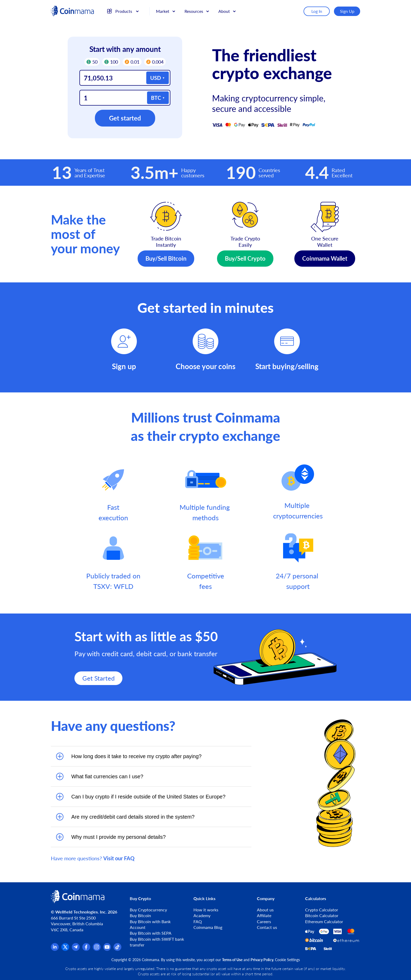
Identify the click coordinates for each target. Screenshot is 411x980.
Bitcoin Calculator (322, 915)
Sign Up (347, 11)
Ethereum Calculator (324, 921)
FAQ (198, 921)
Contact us (267, 927)
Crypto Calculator (322, 910)
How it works (206, 910)
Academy (202, 915)
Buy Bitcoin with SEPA (151, 933)
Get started (125, 118)
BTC (156, 98)
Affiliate (264, 915)
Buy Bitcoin (140, 915)
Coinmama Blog (208, 927)
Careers (264, 921)
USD (156, 78)
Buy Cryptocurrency (148, 910)
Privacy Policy (262, 960)
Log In (317, 11)
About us (265, 910)
